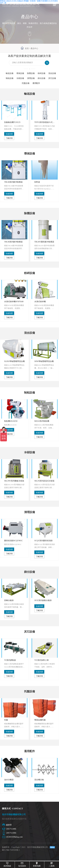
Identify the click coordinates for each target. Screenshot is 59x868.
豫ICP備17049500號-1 (11, 850)
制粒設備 (10, 78)
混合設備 (52, 73)
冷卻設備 (20, 78)
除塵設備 (31, 73)
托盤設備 (26, 83)
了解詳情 (9, 138)
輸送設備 (10, 73)
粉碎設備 (41, 73)
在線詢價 (9, 134)
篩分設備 (41, 78)
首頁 (27, 48)
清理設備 (31, 78)
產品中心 (34, 48)
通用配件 (36, 83)
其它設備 (52, 78)
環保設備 (20, 73)
